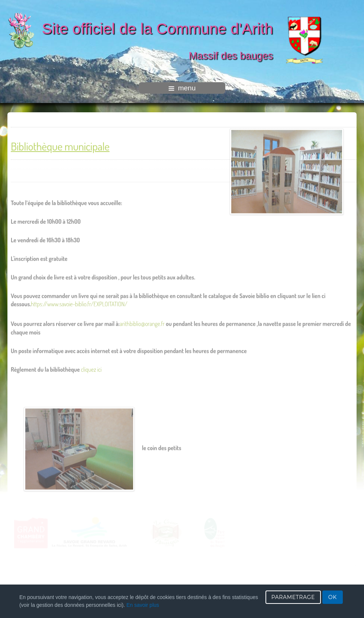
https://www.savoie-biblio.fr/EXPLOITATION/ (79, 303)
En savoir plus (143, 605)
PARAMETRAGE (293, 597)
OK (333, 597)
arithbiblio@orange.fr (142, 322)
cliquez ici (91, 368)
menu (182, 88)
